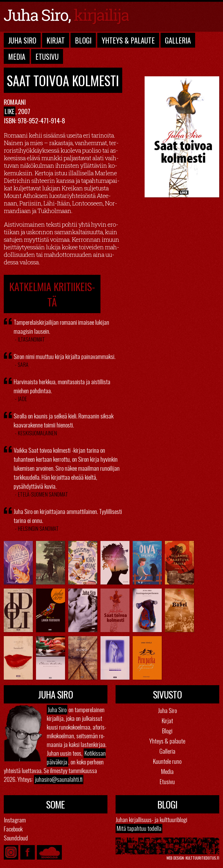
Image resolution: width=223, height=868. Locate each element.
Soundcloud (16, 838)
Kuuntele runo (167, 761)
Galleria (178, 40)
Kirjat (56, 40)
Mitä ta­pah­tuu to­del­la (139, 828)
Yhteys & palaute (167, 741)
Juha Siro (22, 40)
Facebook (13, 829)
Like (10, 111)
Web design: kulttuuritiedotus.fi (193, 858)
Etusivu (47, 56)
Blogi (83, 40)
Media (17, 56)
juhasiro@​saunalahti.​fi (59, 779)
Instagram (15, 820)
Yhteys (128, 40)
